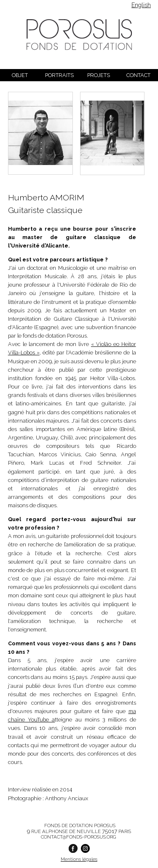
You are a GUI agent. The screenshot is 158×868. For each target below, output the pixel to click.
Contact (138, 75)
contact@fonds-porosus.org (78, 837)
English (141, 5)
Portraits (59, 75)
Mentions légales (79, 859)
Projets (99, 75)
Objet (20, 75)
